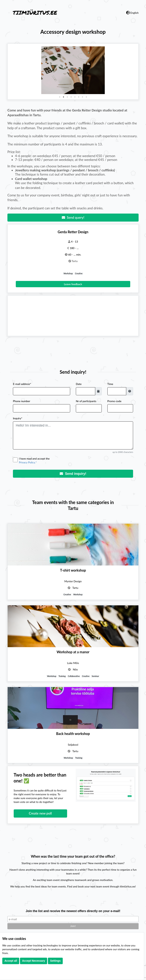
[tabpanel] (73, 70)
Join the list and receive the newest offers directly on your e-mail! (73, 911)
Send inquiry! (73, 474)
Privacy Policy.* (28, 462)
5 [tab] (75, 97)
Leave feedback (73, 284)
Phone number (22, 401)
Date (79, 384)
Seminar (95, 676)
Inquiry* (18, 418)
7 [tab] (83, 97)
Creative (79, 273)
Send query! (73, 217)
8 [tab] (86, 97)
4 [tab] (71, 97)
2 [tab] (63, 97)
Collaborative (74, 676)
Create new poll (40, 813)
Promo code (114, 401)
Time (110, 384)
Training (62, 676)
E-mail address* (22, 384)
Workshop (68, 273)
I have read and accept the (76, 461)
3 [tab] (67, 97)
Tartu (75, 261)
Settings (55, 961)
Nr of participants (86, 401)
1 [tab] (60, 97)
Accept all (11, 961)
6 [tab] (79, 97)
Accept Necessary (34, 961)
